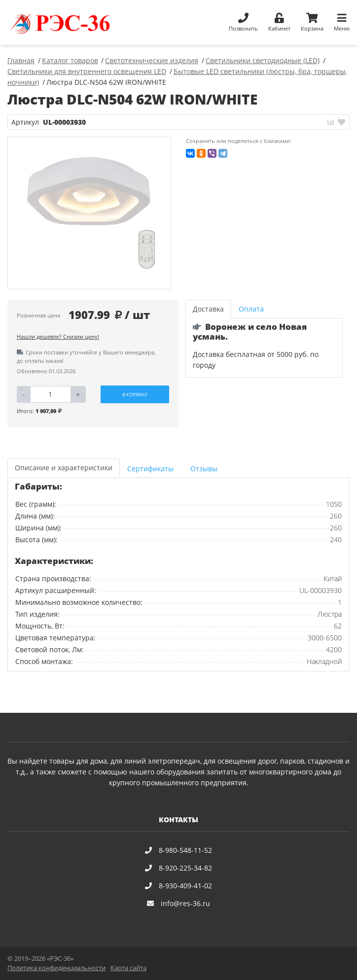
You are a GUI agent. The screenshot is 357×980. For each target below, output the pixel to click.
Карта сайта (128, 968)
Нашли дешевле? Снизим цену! (58, 336)
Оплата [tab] (251, 309)
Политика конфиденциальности (56, 968)
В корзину (135, 395)
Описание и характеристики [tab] (64, 468)
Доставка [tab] (208, 309)
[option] (89, 213)
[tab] (151, 468)
